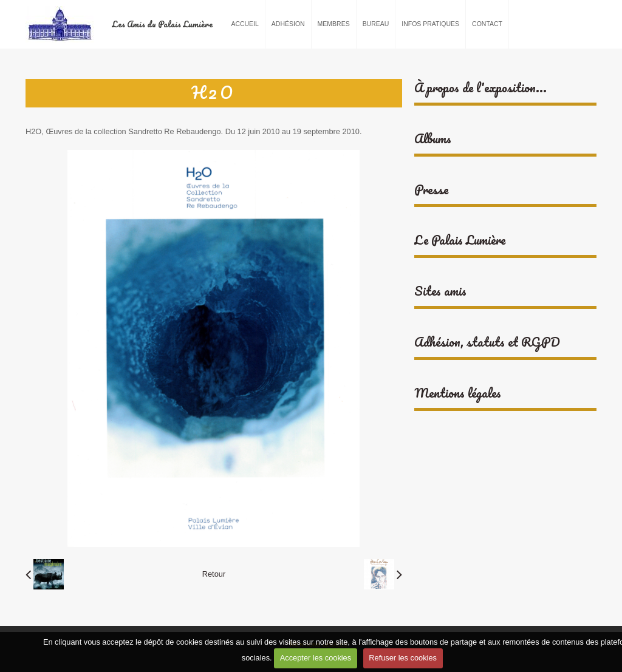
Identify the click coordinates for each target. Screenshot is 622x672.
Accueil (244, 24)
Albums (433, 139)
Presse (431, 190)
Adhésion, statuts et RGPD (487, 342)
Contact (487, 24)
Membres (334, 24)
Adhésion (288, 24)
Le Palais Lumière (460, 240)
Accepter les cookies (316, 658)
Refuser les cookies (403, 658)
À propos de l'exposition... (480, 88)
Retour (214, 574)
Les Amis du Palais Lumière (162, 24)
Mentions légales (458, 393)
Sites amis (440, 291)
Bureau (376, 24)
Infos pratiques (430, 24)
